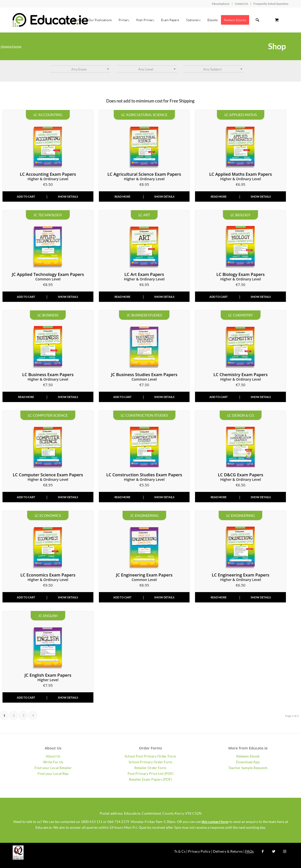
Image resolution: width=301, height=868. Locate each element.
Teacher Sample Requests (248, 768)
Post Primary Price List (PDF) (150, 773)
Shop (277, 46)
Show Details (68, 196)
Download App (248, 762)
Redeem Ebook (248, 756)
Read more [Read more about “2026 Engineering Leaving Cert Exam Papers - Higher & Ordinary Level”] (219, 597)
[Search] (257, 20)
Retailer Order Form (150, 768)
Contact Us (241, 4)
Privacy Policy (199, 851)
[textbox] (81, 69)
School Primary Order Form (150, 762)
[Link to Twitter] (274, 851)
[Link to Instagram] (285, 851)
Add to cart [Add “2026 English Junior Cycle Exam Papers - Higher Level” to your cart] (26, 697)
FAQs (249, 851)
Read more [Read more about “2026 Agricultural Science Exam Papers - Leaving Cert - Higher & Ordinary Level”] (122, 196)
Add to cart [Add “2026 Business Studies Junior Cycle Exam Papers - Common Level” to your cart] (122, 397)
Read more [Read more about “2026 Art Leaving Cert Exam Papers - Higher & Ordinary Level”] (122, 297)
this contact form (215, 822)
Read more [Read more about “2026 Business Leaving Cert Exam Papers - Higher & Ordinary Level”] (26, 397)
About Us (53, 756)
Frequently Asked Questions (271, 4)
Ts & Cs (180, 851)
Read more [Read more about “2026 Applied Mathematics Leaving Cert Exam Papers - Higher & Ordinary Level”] (219, 196)
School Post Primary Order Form (150, 756)
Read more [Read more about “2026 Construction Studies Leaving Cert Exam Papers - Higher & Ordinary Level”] (122, 497)
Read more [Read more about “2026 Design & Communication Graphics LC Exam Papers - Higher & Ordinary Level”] (219, 497)
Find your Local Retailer (53, 768)
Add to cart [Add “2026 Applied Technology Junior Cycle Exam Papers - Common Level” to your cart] (26, 297)
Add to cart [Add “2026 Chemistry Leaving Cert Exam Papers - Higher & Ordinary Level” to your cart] (219, 397)
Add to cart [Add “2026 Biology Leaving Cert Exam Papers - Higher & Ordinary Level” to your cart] (219, 297)
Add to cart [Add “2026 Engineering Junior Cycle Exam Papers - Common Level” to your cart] (122, 597)
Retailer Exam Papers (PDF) (150, 779)
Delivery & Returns (228, 851)
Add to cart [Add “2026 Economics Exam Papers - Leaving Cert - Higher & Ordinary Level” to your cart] (26, 597)
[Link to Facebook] (262, 851)
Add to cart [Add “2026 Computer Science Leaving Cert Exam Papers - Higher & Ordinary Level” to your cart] (26, 497)
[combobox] (81, 69)
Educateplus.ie (221, 4)
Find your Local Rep (53, 773)
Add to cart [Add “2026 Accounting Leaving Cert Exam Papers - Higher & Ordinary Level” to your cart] (26, 196)
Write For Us (53, 762)
